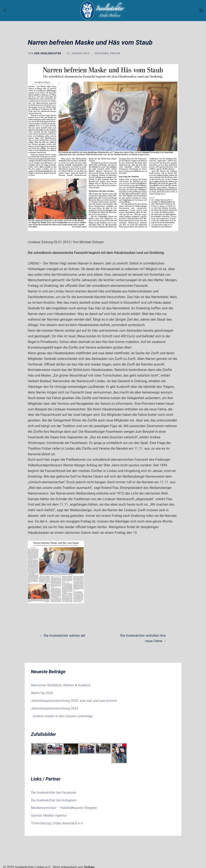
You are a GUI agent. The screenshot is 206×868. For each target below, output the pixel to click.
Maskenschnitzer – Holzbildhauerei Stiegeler (64, 808)
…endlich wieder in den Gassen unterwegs (62, 716)
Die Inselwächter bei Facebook (54, 793)
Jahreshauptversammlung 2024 (55, 708)
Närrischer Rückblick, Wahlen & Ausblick (61, 685)
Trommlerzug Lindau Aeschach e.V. (57, 823)
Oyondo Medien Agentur (49, 815)
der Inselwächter (48, 53)
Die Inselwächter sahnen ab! (64, 636)
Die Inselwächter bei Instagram (54, 800)
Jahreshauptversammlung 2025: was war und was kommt (74, 701)
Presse (115, 53)
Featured (102, 53)
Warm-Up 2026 (42, 693)
